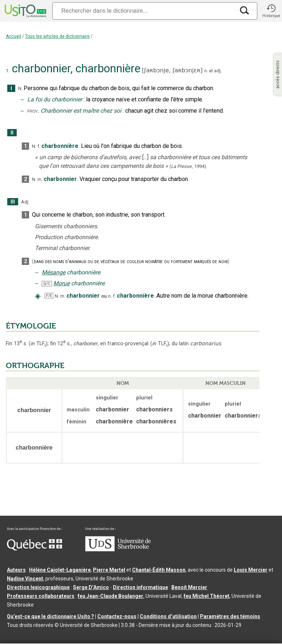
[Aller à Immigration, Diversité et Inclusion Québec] (34, 549)
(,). (188, 166)
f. (39, 146)
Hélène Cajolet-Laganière (60, 570)
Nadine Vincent (25, 579)
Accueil (13, 36)
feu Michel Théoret (207, 596)
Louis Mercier (251, 570)
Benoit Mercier (189, 587)
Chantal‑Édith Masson (159, 570)
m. (40, 179)
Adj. (25, 202)
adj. (218, 71)
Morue (62, 283)
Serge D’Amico (91, 587)
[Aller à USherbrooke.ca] (118, 550)
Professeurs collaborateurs (41, 596)
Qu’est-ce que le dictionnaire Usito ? (50, 616)
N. (20, 88)
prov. (33, 111)
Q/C (47, 284)
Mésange (54, 272)
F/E (49, 296)
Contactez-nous (117, 616)
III (13, 202)
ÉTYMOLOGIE (31, 326)
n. (206, 71)
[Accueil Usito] (25, 11)
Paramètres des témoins (230, 616)
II (12, 133)
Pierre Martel (109, 570)
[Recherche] (144, 11)
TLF (38, 344)
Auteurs (16, 570)
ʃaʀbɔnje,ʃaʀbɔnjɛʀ (172, 70)
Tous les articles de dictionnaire (57, 36)
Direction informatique (140, 587)
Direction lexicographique (38, 587)
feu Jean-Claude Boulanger (111, 596)
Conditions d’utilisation (168, 616)
